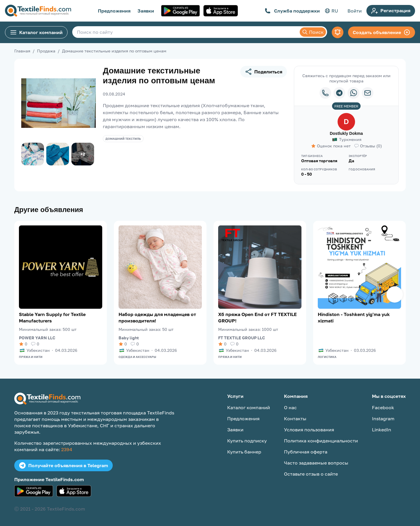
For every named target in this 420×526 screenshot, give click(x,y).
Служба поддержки (292, 11)
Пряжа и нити (31, 357)
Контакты (295, 419)
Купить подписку (247, 441)
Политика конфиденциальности (321, 441)
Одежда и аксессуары (137, 357)
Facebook (383, 407)
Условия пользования (309, 430)
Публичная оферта (306, 452)
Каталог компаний (36, 32)
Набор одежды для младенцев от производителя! (157, 317)
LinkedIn (382, 430)
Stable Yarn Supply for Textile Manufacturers (52, 317)
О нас (290, 407)
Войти (355, 11)
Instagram (383, 419)
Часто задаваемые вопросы (316, 463)
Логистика (327, 357)
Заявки (146, 11)
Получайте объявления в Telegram (63, 465)
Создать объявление (382, 32)
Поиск (313, 32)
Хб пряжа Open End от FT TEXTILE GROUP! (257, 317)
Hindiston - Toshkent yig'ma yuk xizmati (354, 317)
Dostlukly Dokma (346, 133)
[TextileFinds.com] (38, 11)
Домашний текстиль (123, 139)
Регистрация (391, 11)
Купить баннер (244, 452)
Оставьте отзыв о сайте (311, 474)
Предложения (114, 11)
